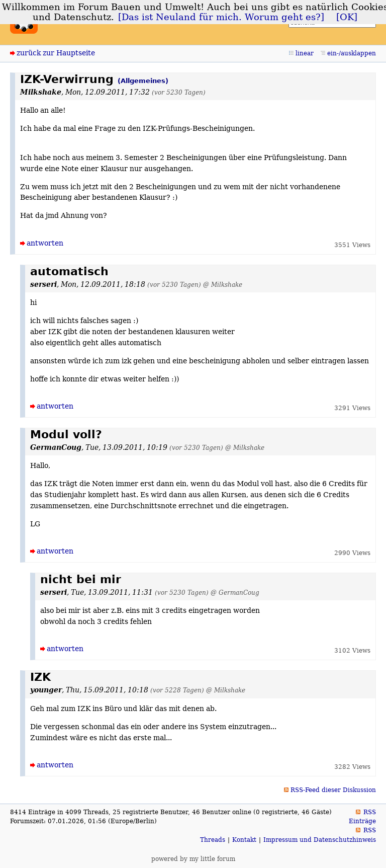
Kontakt (244, 840)
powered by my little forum (193, 859)
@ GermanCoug (235, 593)
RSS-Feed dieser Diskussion (333, 790)
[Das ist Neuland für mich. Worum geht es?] (221, 17)
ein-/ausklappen (352, 53)
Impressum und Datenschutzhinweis (320, 840)
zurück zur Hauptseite (56, 53)
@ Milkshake (223, 285)
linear (305, 53)
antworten (45, 243)
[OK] (347, 17)
